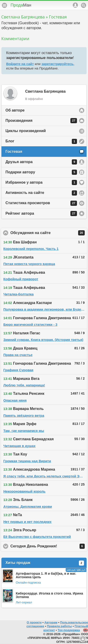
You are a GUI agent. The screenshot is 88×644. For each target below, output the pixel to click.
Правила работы (59, 626)
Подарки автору (41, 172)
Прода (21, 5)
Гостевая (14, 152)
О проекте (34, 622)
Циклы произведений (26, 131)
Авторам (51, 622)
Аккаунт (75, 5)
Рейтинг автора (41, 213)
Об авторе (15, 110)
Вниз (83, 639)
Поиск (84, 5)
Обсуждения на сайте (49, 233)
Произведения (41, 121)
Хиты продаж (45, 563)
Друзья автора (41, 162)
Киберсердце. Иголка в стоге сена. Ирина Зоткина (49, 595)
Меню (4, 5)
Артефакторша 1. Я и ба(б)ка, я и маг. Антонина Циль (46, 575)
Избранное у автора (41, 182)
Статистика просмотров (41, 203)
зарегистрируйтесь (57, 64)
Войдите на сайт (20, 64)
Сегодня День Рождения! (49, 546)
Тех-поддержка (69, 630)
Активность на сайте (41, 193)
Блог (41, 141)
